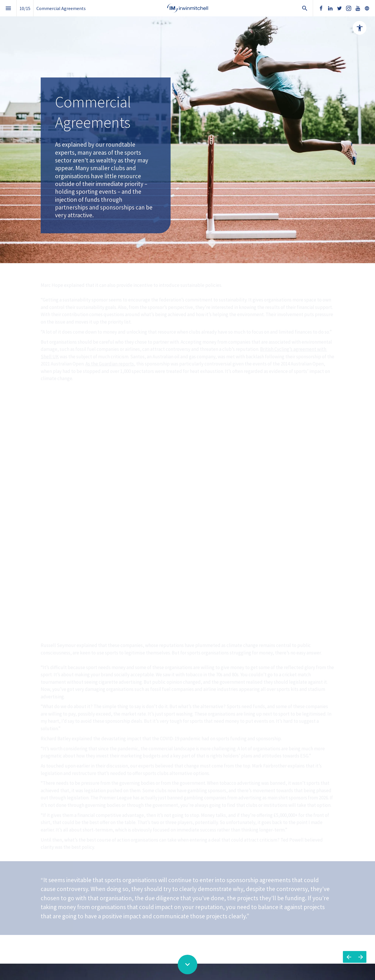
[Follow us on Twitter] (339, 8)
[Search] (305, 8)
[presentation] (187, 132)
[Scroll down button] (187, 965)
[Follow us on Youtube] (358, 8)
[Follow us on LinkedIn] (330, 8)
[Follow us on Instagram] (349, 8)
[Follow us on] (367, 8)
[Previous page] (349, 957)
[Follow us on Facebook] (321, 8)
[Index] (8, 8)
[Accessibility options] (360, 28)
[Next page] (361, 957)
